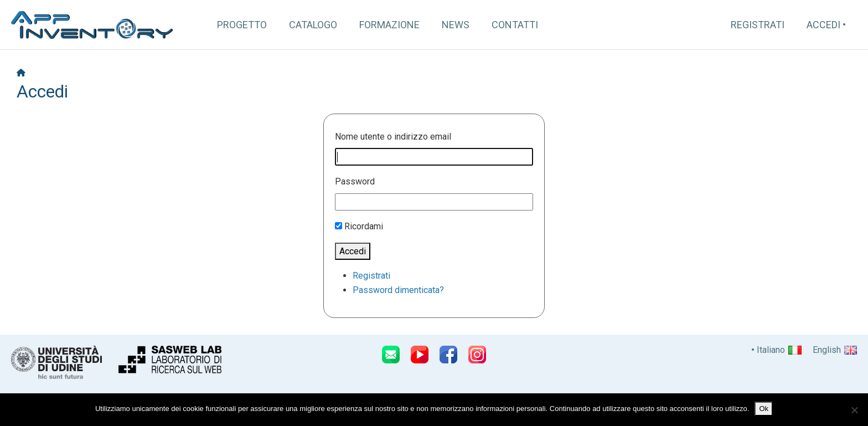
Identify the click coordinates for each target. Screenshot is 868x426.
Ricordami (364, 226)
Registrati (758, 25)
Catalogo (313, 25)
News (456, 25)
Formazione (389, 25)
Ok (764, 409)
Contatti (515, 25)
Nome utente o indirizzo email (393, 137)
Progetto (242, 25)
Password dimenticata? (398, 290)
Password (355, 181)
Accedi (823, 25)
